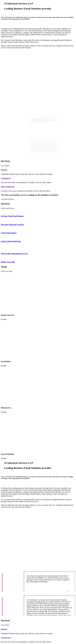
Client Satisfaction (8, 187)
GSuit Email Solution (9, 233)
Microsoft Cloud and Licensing (12, 225)
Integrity (4, 170)
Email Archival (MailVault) (11, 241)
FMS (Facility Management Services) (14, 254)
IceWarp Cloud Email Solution (12, 216)
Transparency (6, 178)
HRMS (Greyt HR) (8, 262)
